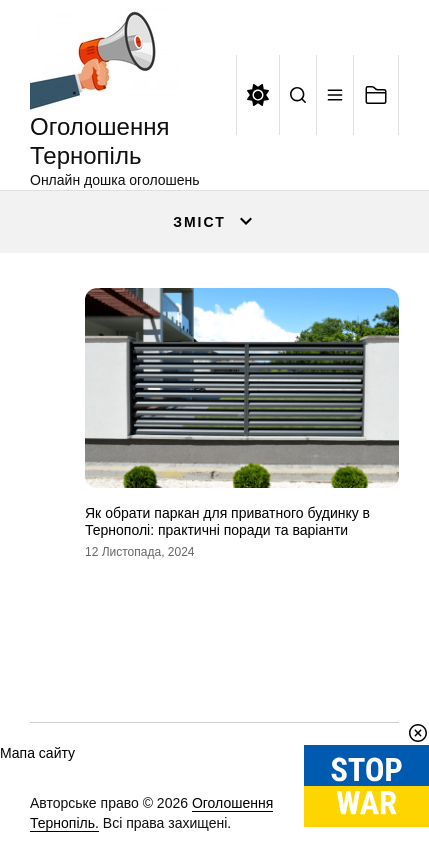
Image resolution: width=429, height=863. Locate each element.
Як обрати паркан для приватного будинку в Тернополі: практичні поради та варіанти (227, 521)
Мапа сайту (37, 753)
